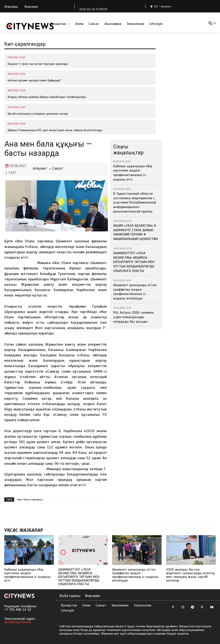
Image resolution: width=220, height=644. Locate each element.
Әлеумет (40, 168)
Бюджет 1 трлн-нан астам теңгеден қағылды (38, 64)
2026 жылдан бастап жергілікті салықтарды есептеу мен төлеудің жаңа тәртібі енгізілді (189, 575)
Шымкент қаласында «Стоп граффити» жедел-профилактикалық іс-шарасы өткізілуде (132, 277)
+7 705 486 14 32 (18, 610)
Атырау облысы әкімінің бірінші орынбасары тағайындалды (47, 97)
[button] (215, 23)
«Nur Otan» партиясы (30, 499)
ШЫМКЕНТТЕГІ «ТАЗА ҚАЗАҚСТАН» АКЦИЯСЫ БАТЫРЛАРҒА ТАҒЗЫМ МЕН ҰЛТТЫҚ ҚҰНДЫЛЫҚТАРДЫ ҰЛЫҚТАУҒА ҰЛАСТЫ (132, 249)
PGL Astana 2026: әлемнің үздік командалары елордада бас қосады (135, 300)
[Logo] (30, 26)
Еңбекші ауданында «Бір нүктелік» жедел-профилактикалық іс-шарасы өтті (135, 170)
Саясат (58, 168)
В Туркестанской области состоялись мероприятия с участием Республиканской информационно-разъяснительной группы (136, 195)
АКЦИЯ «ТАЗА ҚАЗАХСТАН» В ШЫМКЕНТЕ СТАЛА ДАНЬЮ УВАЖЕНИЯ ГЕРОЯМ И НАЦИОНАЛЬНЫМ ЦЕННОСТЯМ (134, 222)
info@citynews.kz (18, 622)
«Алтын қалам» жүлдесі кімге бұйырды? (34, 80)
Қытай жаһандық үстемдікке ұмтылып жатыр (38, 114)
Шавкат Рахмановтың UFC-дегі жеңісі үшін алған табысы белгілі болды (55, 130)
